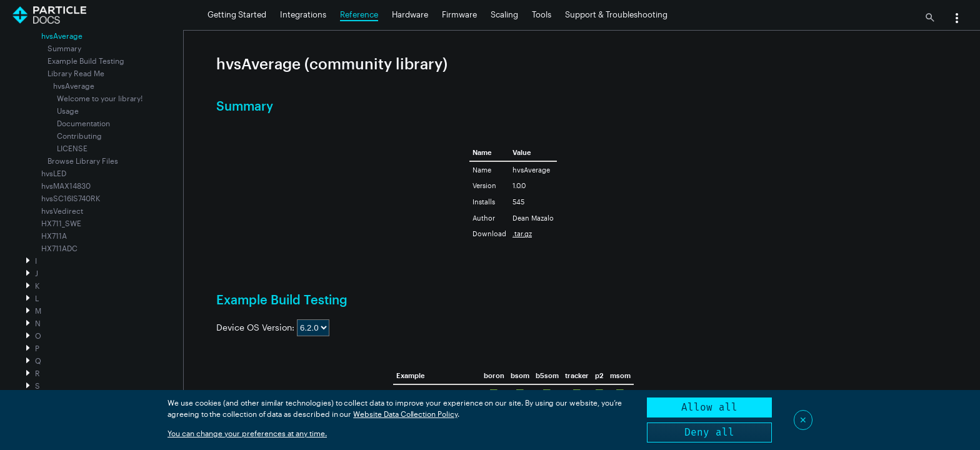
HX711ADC (59, 248)
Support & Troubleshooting (616, 14)
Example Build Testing (86, 61)
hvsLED (54, 173)
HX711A (54, 236)
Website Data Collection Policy (405, 414)
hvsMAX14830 (66, 186)
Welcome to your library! (100, 98)
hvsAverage (74, 86)
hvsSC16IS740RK (71, 198)
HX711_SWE (61, 223)
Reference (359, 14)
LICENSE (72, 148)
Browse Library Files (83, 161)
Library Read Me (76, 73)
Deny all (709, 432)
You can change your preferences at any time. (247, 433)
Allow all (709, 407)
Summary (64, 48)
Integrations (303, 14)
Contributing (79, 136)
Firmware (459, 14)
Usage (68, 111)
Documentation (83, 123)
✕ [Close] (803, 420)
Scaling (504, 14)
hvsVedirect (62, 211)
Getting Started (237, 14)
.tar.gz (522, 233)
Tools (542, 14)
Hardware (410, 14)
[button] (957, 19)
